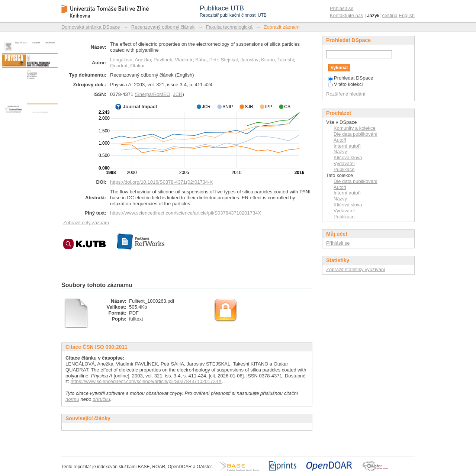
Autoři (340, 140)
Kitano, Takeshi (277, 60)
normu (72, 399)
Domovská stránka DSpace (91, 27)
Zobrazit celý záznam (86, 223)
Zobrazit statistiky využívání (356, 269)
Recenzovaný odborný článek (163, 27)
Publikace (344, 169)
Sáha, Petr (207, 60)
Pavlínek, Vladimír (173, 60)
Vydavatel (344, 163)
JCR (178, 94)
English (407, 15)
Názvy (340, 152)
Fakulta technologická (229, 27)
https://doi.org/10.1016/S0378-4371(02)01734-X (161, 182)
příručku (101, 399)
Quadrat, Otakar (127, 66)
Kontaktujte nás (347, 15)
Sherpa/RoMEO (153, 94)
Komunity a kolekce (355, 128)
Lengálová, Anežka (131, 60)
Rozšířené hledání (346, 94)
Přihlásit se (342, 8)
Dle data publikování (356, 134)
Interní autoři (347, 146)
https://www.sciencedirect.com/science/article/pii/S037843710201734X (186, 213)
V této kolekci (345, 84)
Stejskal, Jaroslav (240, 60)
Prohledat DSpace (351, 78)
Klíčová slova (348, 157)
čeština (390, 15)
